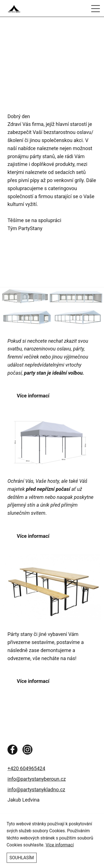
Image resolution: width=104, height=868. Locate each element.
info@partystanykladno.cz (36, 789)
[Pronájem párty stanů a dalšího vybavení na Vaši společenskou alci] (32, 8)
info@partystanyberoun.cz (37, 779)
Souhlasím (22, 861)
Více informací (60, 848)
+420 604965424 (26, 768)
